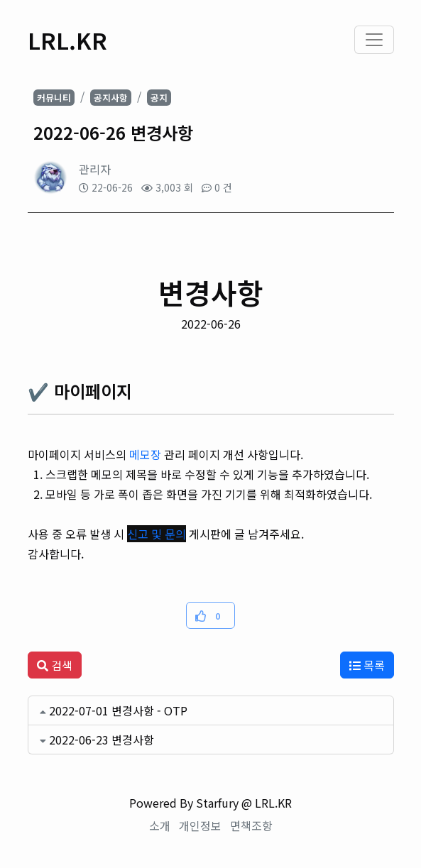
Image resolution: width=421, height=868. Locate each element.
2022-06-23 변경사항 (102, 740)
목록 (367, 665)
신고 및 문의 (157, 534)
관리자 (95, 169)
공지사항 (111, 98)
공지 (159, 98)
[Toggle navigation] (374, 40)
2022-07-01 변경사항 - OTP (118, 710)
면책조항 (251, 825)
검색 (55, 665)
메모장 (145, 454)
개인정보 (200, 825)
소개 (160, 825)
